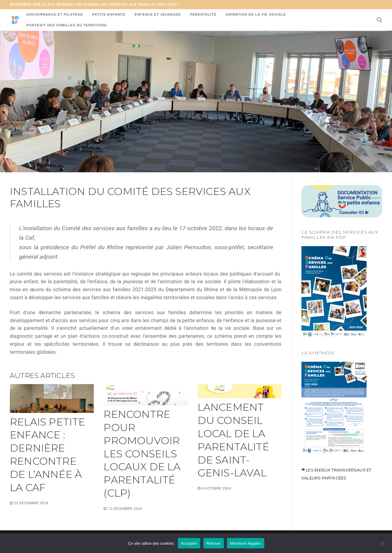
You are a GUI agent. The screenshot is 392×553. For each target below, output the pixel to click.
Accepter (189, 543)
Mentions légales (246, 543)
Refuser (214, 543)
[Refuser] (382, 545)
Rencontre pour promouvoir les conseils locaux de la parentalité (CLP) (142, 454)
